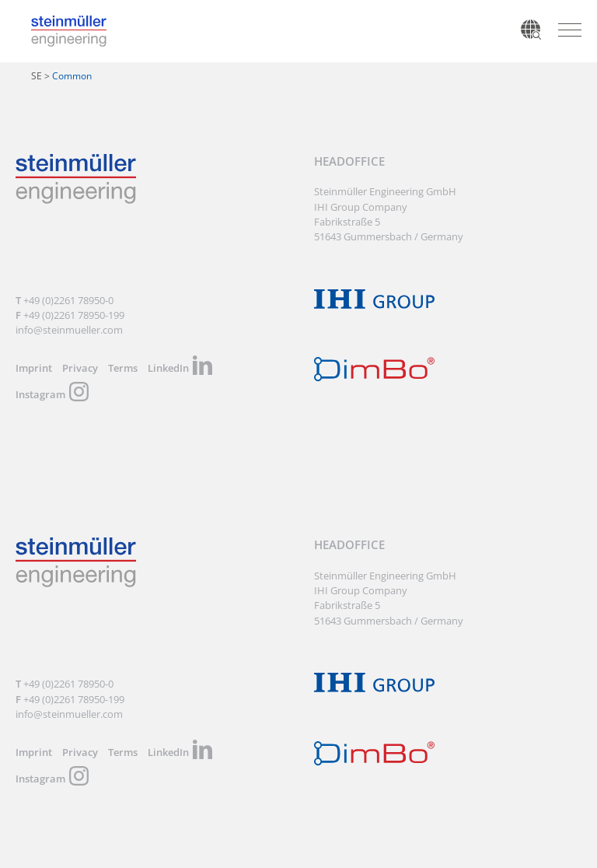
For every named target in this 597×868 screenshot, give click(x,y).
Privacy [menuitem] (80, 368)
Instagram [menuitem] (40, 394)
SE (37, 76)
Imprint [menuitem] (34, 368)
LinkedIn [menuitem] (168, 368)
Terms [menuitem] (123, 368)
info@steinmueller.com (69, 330)
